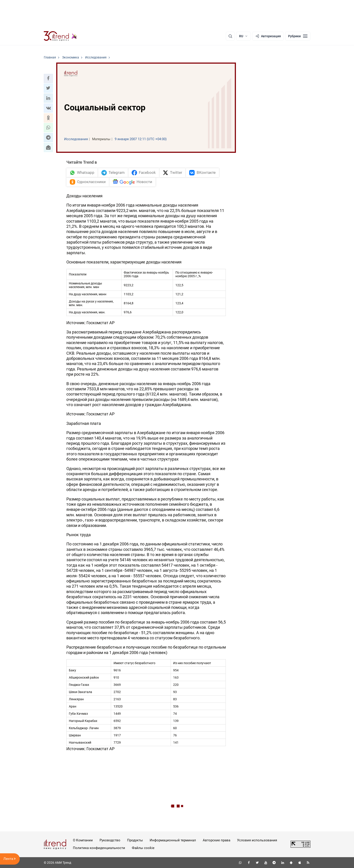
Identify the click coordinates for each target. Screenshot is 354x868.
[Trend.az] (61, 36)
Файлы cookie (143, 848)
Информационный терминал (173, 840)
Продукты (135, 840)
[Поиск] (230, 36)
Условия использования (257, 840)
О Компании (83, 840)
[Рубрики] (298, 36)
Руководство (110, 840)
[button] (48, 78)
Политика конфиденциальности (99, 848)
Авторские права (217, 840)
